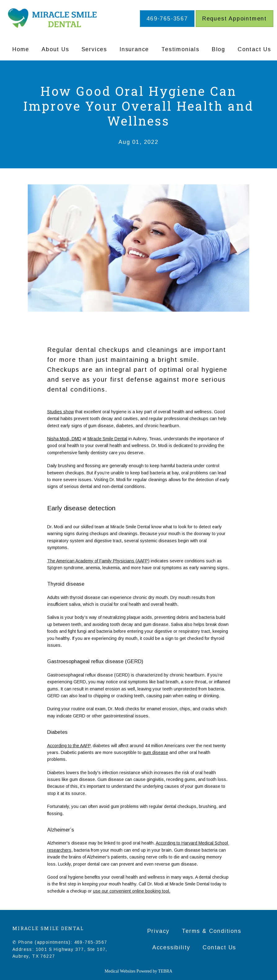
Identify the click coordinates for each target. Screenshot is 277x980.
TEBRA (165, 971)
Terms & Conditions (211, 931)
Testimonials (180, 49)
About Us (55, 49)
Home (21, 49)
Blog (219, 49)
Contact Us (254, 49)
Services (94, 49)
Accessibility (171, 947)
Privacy (159, 931)
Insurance (134, 49)
